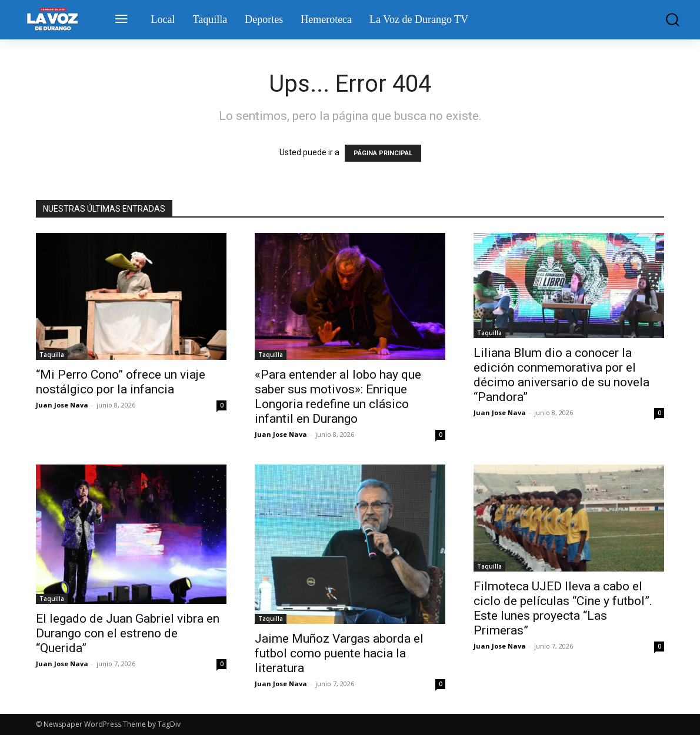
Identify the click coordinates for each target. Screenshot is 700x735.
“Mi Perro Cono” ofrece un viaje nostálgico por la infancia (121, 382)
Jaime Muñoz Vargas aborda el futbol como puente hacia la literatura (339, 653)
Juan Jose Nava (62, 405)
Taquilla (52, 355)
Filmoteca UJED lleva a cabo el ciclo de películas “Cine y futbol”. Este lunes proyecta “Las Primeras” (563, 608)
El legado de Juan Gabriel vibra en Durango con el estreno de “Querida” (128, 633)
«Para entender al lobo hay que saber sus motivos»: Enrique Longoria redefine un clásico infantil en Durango (338, 397)
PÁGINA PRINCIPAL (383, 153)
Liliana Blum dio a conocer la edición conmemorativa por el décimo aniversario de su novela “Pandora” (561, 375)
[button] (669, 20)
